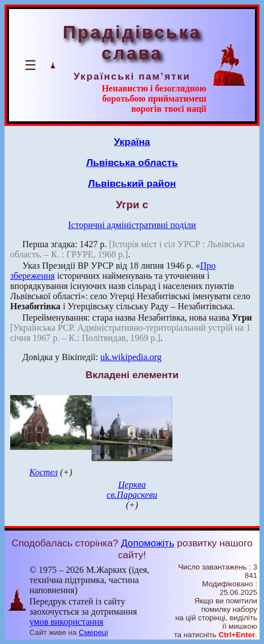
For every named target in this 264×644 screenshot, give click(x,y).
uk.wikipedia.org (131, 357)
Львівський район (132, 183)
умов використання (66, 622)
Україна (132, 142)
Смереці (93, 632)
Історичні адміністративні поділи (132, 225)
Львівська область (132, 163)
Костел (44, 472)
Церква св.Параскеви (132, 490)
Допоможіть (148, 543)
